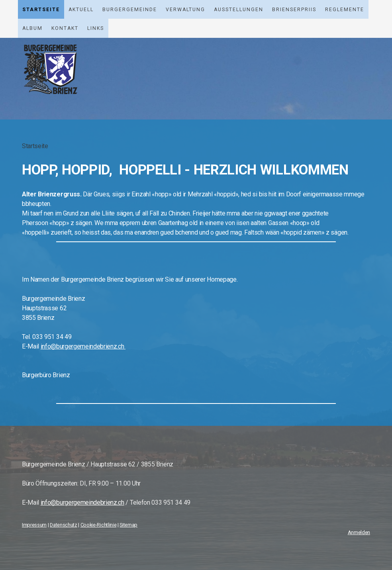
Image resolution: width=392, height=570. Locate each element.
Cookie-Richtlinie (99, 525)
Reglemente (345, 10)
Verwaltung (185, 10)
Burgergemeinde (130, 10)
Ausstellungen (239, 10)
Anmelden (359, 532)
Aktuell (81, 10)
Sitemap (128, 525)
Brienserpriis (294, 10)
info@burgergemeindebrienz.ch (82, 502)
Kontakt (65, 28)
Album (32, 28)
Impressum (34, 525)
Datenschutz (63, 525)
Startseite (41, 10)
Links (96, 28)
